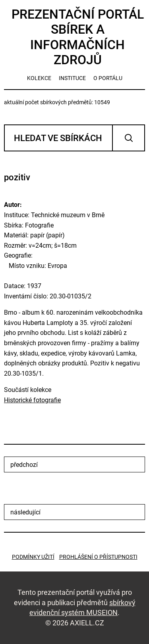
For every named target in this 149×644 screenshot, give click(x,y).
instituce (72, 78)
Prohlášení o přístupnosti (98, 557)
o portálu (108, 78)
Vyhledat (129, 138)
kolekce (39, 78)
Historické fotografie (32, 400)
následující (25, 512)
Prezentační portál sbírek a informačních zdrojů (78, 37)
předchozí (24, 465)
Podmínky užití (33, 557)
